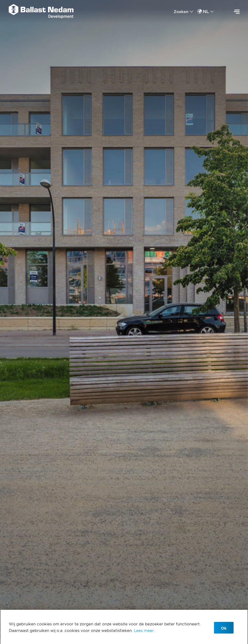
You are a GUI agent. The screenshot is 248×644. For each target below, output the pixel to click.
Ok (224, 628)
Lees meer (144, 630)
